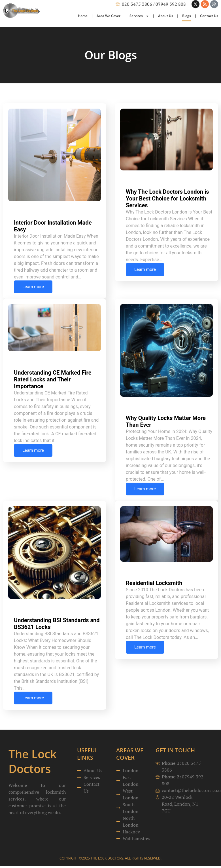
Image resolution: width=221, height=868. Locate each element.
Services (139, 5)
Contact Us (209, 5)
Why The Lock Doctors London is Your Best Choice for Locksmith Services (167, 198)
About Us (166, 5)
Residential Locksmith (154, 583)
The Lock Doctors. (107, 858)
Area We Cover (109, 5)
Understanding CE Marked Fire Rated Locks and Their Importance (53, 379)
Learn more (33, 287)
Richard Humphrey (40, 204)
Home (83, 5)
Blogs (187, 5)
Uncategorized (84, 211)
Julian (139, 400)
